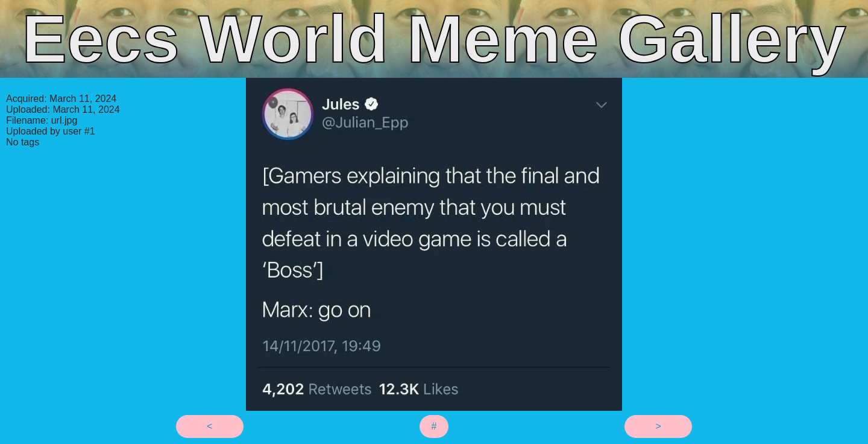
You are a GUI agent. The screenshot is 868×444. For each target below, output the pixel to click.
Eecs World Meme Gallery (434, 39)
